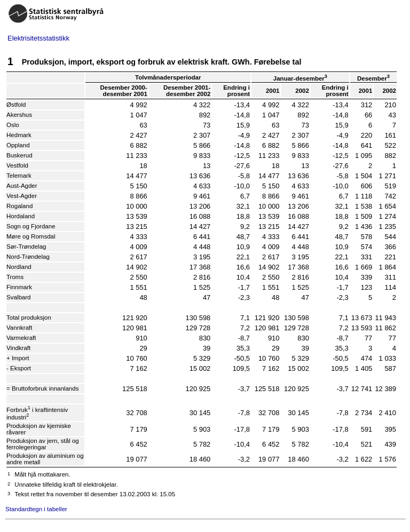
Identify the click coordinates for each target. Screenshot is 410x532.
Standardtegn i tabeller (36, 509)
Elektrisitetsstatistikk (38, 38)
